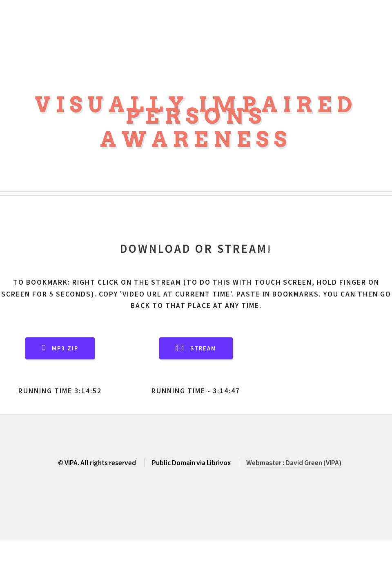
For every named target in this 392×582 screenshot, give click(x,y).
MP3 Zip (65, 348)
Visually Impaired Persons (196, 111)
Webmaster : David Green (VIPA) (294, 463)
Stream (203, 348)
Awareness (196, 139)
